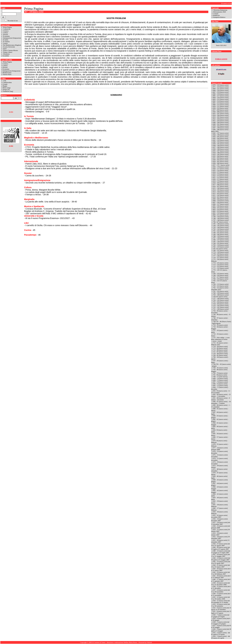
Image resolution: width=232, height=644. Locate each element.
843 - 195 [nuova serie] (221, 137)
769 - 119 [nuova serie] (221, 273)
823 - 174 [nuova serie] (221, 174)
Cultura (5, 33)
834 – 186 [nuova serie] (221, 153)
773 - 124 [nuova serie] (221, 265)
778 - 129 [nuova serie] (221, 254)
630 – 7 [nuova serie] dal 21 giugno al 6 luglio (220, 616)
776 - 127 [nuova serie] (221, 257)
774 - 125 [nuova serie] (221, 263)
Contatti (216, 14)
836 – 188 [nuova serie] (221, 149)
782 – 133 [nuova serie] (221, 247)
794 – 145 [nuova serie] (221, 225)
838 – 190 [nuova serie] (221, 145)
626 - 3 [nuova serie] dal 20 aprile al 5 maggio (221, 630)
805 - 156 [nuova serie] (221, 206)
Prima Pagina (7, 27)
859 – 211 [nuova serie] (221, 106)
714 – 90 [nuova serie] (220, 346)
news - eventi (217, 341)
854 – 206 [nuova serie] (221, 115)
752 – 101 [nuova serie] (221, 307)
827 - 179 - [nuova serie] (221, 165)
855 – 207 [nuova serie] (221, 113)
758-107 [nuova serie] (220, 297)
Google (5, 84)
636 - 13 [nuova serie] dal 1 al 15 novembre (221, 594)
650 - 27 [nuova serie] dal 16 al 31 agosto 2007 (220, 545)
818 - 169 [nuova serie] (221, 183)
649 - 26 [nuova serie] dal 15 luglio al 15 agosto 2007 (220, 548)
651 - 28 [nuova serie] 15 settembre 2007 (220, 541)
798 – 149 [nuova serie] (221, 218)
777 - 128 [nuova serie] (221, 256)
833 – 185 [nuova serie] (221, 154)
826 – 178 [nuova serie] (221, 167)
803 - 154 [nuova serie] (221, 209)
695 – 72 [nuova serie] (220, 385)
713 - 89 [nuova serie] (220, 348)
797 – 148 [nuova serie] (221, 220)
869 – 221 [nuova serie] (221, 89)
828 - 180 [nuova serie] (221, 163)
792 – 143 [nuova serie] (221, 229)
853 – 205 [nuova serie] (221, 117)
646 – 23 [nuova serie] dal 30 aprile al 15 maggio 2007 (221, 559)
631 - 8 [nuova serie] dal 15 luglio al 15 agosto (221, 612)
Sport (5, 49)
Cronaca (6, 31)
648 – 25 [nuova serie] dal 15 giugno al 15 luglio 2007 (221, 552)
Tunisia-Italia (7, 74)
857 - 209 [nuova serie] (221, 110)
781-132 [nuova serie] (220, 249)
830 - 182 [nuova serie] (221, 160)
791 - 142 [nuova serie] (221, 231)
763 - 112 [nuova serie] (221, 286)
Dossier (5, 34)
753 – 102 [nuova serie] (221, 305)
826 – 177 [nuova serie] (221, 169)
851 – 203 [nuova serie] (221, 121)
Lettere (5, 43)
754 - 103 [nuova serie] (221, 304)
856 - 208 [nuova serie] (221, 112)
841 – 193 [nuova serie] (221, 140)
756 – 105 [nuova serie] (221, 300)
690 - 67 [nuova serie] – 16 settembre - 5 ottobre (221, 402)
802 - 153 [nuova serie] (221, 211)
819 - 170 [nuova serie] (221, 181)
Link (4, 81)
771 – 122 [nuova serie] (221, 268)
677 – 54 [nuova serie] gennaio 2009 (219, 449)
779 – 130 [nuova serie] (221, 252)
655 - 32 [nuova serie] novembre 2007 (219, 516)
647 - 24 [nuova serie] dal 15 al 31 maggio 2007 (220, 555)
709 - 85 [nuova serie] (220, 355)
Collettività (7, 29)
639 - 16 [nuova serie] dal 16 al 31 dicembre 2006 (220, 584)
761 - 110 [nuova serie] (221, 291)
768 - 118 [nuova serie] (221, 275)
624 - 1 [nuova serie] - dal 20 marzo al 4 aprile (221, 637)
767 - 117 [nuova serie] (221, 277)
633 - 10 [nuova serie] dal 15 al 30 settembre (220, 605)
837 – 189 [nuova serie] (221, 147)
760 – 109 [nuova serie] (221, 293)
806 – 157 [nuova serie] (221, 204)
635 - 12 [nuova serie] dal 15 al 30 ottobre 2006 (220, 598)
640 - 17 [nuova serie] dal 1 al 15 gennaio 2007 (221, 580)
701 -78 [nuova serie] (220, 375)
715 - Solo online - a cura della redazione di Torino (220, 338)
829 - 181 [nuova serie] (221, 161)
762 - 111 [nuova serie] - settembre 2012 (220, 289)
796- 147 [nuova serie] (220, 222)
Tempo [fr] (6, 89)
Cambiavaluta (7, 82)
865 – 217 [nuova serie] (221, 96)
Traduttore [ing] (8, 91)
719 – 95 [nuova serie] (221, 325)
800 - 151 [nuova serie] (221, 215)
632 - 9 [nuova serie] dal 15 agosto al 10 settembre (221, 609)
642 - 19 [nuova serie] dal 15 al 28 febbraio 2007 (220, 573)
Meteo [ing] (7, 88)
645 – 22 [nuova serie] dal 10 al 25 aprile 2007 (221, 562)
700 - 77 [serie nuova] (220, 377)
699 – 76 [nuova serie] (220, 378)
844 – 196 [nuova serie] (221, 135)
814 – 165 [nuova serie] (221, 190)
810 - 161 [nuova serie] (221, 197)
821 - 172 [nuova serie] (221, 177)
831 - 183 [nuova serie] (221, 158)
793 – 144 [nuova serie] (221, 227)
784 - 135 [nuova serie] (221, 243)
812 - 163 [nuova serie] (221, 193)
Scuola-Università (9, 47)
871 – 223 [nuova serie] (221, 87)
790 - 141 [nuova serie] (221, 233)
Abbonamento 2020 (219, 12)
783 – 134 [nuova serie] (221, 245)
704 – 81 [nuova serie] (220, 368)
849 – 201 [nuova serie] (221, 124)
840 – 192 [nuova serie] (221, 142)
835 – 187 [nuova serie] (221, 151)
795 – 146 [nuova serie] (221, 224)
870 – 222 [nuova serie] (221, 85)
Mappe (5, 86)
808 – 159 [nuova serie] (221, 201)
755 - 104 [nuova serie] (221, 302)
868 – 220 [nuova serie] (221, 90)
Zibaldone (6, 54)
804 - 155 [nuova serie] (221, 208)
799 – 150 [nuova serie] (221, 217)
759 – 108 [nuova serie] (221, 295)
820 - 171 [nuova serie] (221, 179)
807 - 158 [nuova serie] (221, 202)
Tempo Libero (7, 52)
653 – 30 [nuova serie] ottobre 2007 (219, 534)
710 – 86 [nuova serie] (220, 353)
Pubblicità (216, 15)
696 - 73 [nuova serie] (220, 384)
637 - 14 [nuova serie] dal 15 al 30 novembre (220, 591)
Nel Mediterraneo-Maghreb (12, 45)
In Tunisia (6, 41)
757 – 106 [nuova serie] (221, 298)
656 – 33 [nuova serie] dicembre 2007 (219, 520)
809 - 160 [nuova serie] (221, 199)
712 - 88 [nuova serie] (220, 350)
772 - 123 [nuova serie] (221, 266)
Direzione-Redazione (220, 10)
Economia (6, 36)
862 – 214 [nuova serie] (221, 101)
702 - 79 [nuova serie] (220, 373)
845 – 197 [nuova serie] (221, 133)
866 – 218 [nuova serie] (221, 94)
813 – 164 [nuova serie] (221, 192)
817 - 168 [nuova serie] (221, 185)
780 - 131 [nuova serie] (221, 250)
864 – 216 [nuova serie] (221, 97)
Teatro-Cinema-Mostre (10, 50)
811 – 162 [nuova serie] (221, 195)
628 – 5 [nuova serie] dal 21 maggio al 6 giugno (220, 623)
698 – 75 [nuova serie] (220, 380)
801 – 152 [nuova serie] (221, 213)
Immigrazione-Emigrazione (12, 38)
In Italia (5, 40)
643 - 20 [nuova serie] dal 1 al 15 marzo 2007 (221, 569)
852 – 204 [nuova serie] (221, 119)
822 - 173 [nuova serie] (221, 176)
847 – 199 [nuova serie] (221, 128)
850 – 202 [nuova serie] (221, 126)
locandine (6, 56)
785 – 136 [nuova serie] (221, 241)
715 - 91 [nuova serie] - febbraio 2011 (220, 344)
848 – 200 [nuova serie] (221, 122)
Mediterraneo (7, 73)
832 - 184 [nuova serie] (221, 156)
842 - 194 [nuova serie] (221, 138)
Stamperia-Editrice (219, 17)
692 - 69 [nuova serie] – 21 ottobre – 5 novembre (221, 395)
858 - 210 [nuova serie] (221, 108)
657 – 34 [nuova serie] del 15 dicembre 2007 (221, 523)
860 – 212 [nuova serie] (221, 105)
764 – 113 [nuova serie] (221, 284)
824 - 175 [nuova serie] (221, 172)
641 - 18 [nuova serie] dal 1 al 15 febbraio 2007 (221, 577)
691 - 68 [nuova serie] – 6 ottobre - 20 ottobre (220, 399)
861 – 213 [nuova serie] (221, 103)
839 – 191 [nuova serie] (221, 144)
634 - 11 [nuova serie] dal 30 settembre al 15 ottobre (220, 601)
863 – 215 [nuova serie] (221, 99)
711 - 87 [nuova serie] (220, 352)
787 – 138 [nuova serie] (221, 238)
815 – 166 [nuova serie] (221, 188)
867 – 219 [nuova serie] (221, 92)
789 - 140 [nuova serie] (221, 234)
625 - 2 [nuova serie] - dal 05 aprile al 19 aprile (221, 633)
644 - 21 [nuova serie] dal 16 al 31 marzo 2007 (220, 566)
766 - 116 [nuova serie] (221, 279)
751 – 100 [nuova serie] (221, 309)
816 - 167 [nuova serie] (221, 186)
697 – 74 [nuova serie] (220, 382)
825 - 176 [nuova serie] (221, 170)
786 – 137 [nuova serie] (221, 240)
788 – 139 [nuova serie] (221, 236)
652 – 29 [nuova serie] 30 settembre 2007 (220, 537)
